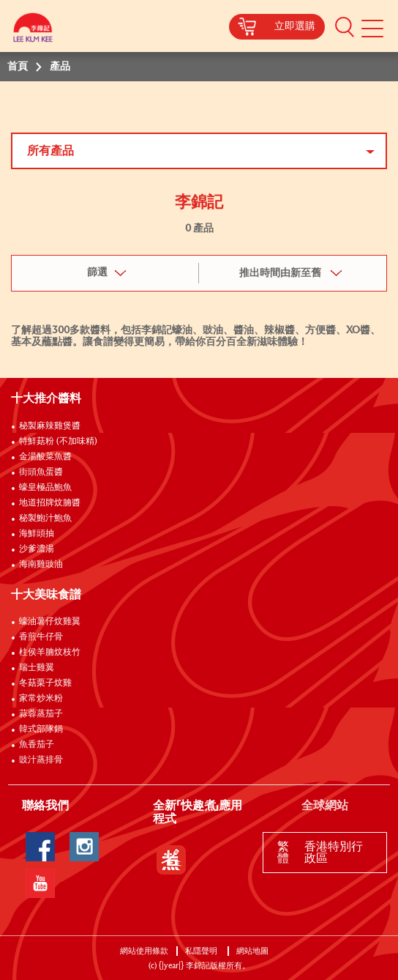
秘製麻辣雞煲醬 (50, 426)
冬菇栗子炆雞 (45, 683)
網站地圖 (254, 951)
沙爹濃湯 (37, 549)
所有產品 (50, 151)
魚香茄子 (37, 745)
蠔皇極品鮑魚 (45, 488)
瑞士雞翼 (37, 668)
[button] (345, 26)
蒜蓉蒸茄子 (41, 714)
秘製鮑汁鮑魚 (45, 519)
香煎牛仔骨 (41, 637)
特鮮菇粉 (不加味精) (58, 442)
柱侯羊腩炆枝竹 (50, 653)
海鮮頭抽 (37, 534)
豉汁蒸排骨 (41, 760)
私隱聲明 (202, 951)
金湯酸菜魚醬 (45, 457)
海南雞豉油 (41, 565)
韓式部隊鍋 (41, 730)
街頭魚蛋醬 (41, 472)
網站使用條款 (144, 951)
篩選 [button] (97, 272)
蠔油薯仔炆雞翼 (50, 622)
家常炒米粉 (41, 699)
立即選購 (295, 26)
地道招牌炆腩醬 (50, 503)
